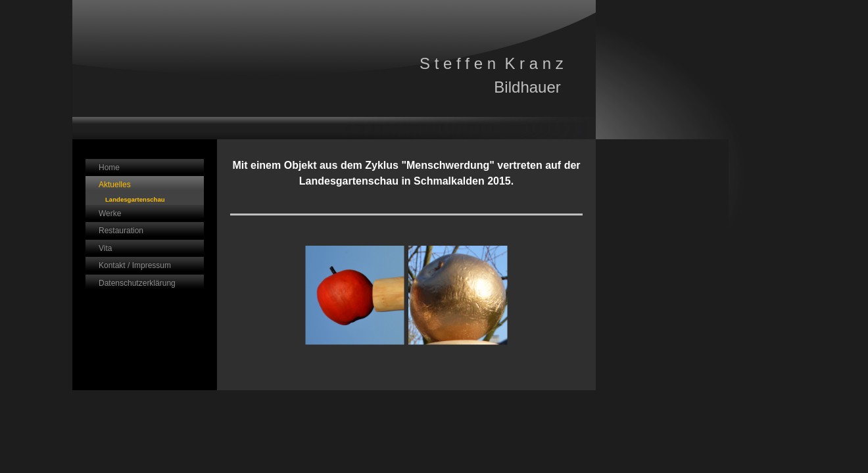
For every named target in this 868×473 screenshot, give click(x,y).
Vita (105, 248)
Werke (110, 214)
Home (109, 168)
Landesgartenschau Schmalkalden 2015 (135, 200)
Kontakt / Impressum (135, 265)
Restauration (121, 231)
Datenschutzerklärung (137, 283)
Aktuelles (115, 185)
